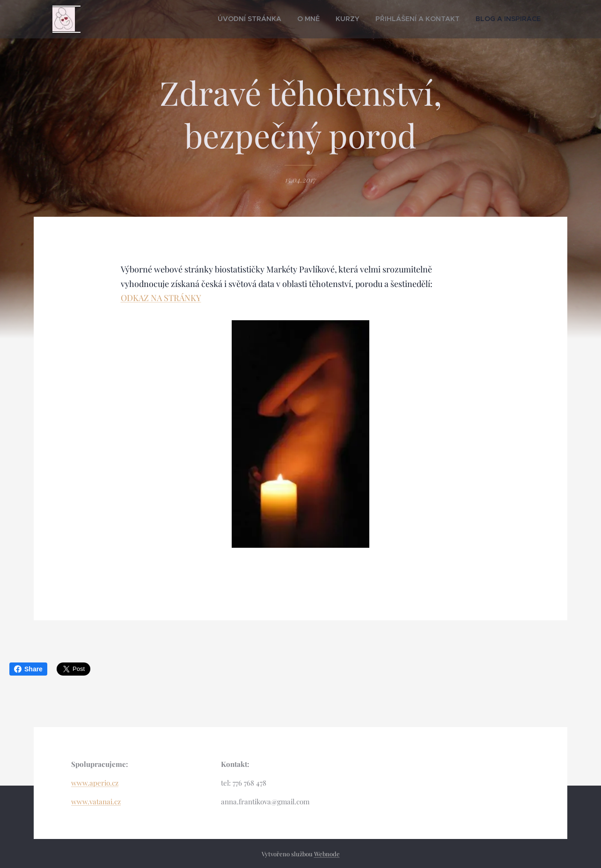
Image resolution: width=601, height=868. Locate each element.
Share (28, 669)
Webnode (327, 854)
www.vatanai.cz (96, 802)
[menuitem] (286, 19)
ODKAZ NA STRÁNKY (161, 298)
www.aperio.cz (95, 783)
